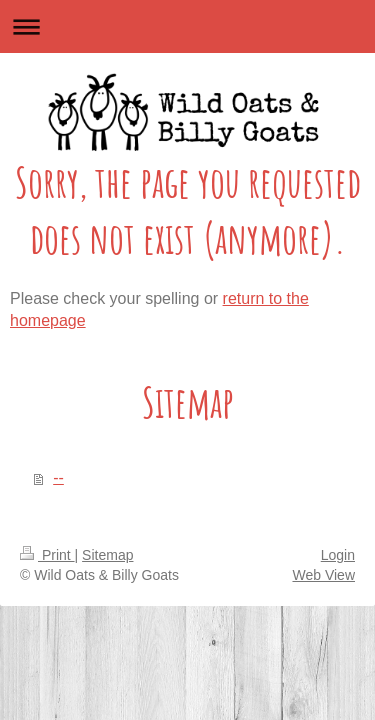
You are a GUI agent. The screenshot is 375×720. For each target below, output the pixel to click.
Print (47, 555)
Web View (323, 575)
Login (338, 555)
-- (58, 477)
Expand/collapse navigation (187, 26)
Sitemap (107, 555)
